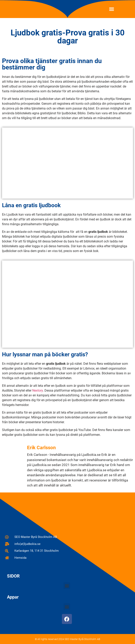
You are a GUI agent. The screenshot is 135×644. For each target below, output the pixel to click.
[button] (111, 9)
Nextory (38, 390)
